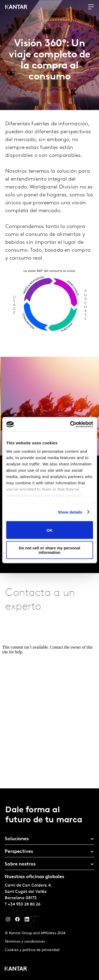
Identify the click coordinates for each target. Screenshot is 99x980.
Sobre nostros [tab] (20, 864)
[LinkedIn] (27, 921)
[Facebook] (17, 921)
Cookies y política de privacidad (32, 950)
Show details (70, 512)
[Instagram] (8, 921)
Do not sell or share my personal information (49, 550)
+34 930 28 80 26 (24, 904)
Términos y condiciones (25, 942)
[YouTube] (36, 921)
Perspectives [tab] (19, 852)
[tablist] (49, 884)
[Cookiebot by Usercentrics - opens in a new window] (70, 424)
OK (49, 530)
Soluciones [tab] (17, 839)
